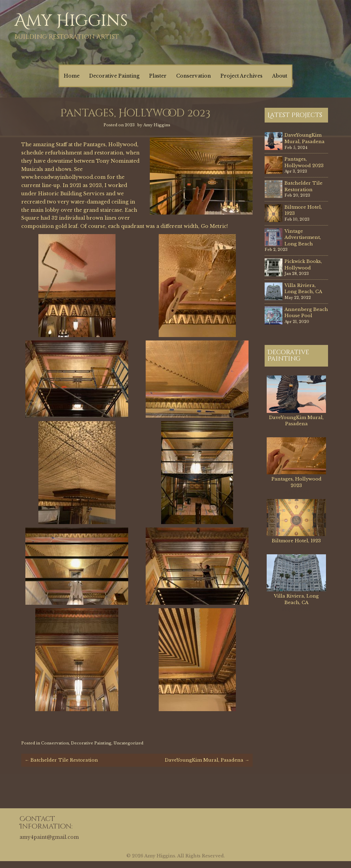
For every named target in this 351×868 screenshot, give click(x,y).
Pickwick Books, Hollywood (303, 265)
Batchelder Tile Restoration (61, 760)
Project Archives (241, 76)
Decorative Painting (114, 76)
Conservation (193, 76)
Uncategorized (128, 743)
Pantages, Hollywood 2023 (304, 162)
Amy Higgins (71, 21)
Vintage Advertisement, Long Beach (303, 238)
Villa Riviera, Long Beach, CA (303, 289)
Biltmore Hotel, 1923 (296, 541)
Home (72, 76)
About (280, 76)
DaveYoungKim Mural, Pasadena (207, 760)
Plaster (158, 76)
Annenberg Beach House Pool (306, 313)
